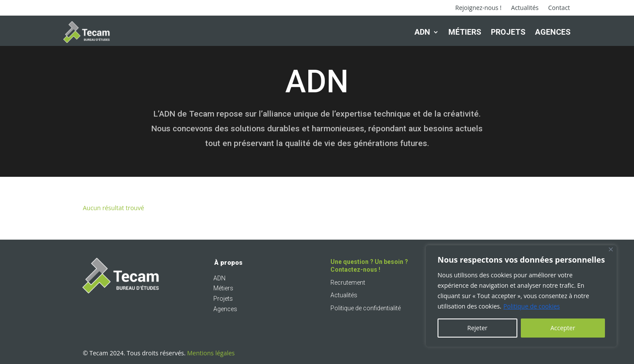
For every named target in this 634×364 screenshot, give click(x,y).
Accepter (563, 328)
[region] (521, 296)
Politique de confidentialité (366, 308)
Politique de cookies (532, 306)
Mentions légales (211, 353)
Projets (508, 32)
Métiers (465, 32)
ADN (422, 32)
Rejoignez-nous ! (479, 8)
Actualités (525, 8)
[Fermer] (611, 249)
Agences (553, 32)
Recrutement (348, 283)
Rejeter (477, 328)
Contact (559, 8)
